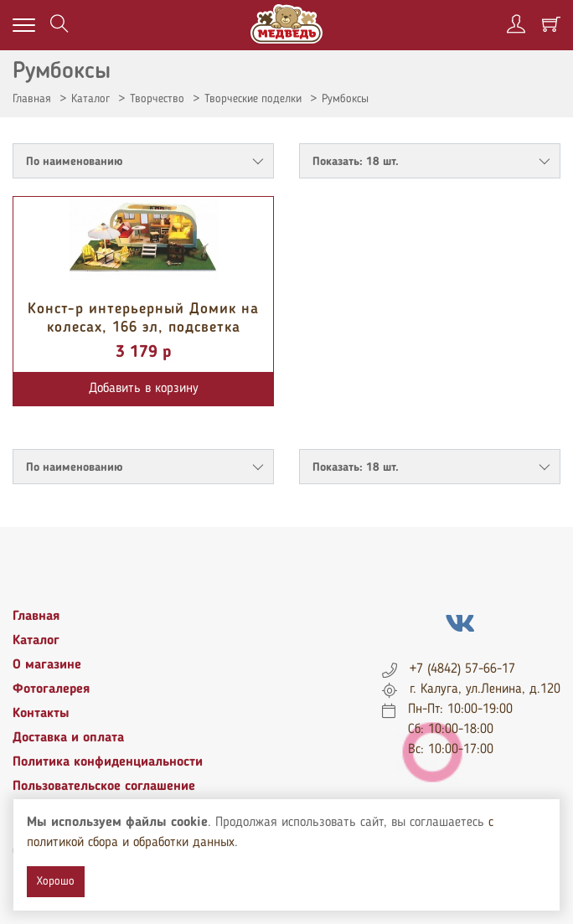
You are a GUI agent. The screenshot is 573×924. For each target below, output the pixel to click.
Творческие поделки (253, 99)
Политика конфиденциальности (108, 762)
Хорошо (56, 881)
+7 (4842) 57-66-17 (462, 669)
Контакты (41, 714)
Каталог (90, 99)
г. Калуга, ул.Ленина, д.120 (485, 689)
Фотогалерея (51, 689)
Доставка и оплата (68, 738)
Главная (32, 99)
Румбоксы (345, 99)
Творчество (157, 99)
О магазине (47, 665)
